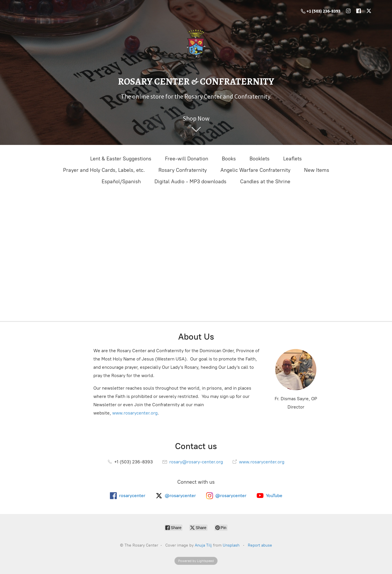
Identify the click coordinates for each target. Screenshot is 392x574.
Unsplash (231, 545)
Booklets (260, 159)
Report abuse (260, 545)
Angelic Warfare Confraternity (255, 170)
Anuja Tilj (203, 545)
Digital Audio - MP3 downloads (190, 182)
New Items (317, 170)
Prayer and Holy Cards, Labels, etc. (104, 170)
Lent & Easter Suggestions (121, 159)
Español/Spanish (121, 182)
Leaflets (293, 159)
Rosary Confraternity (183, 170)
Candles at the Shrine (265, 182)
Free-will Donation (187, 159)
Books (229, 159)
